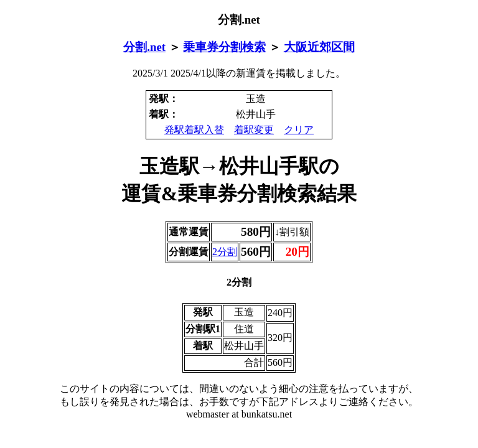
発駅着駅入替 (194, 130)
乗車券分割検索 (224, 47)
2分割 (225, 252)
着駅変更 (254, 130)
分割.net (144, 47)
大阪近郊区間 (319, 47)
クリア (299, 130)
